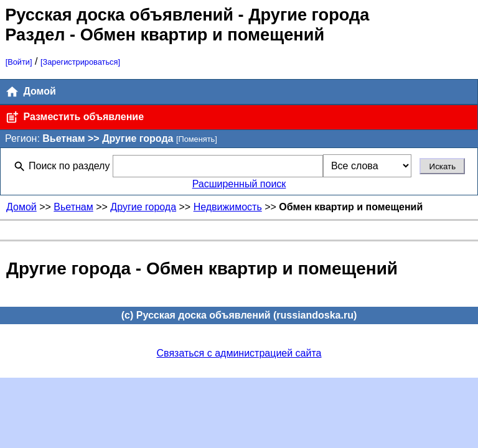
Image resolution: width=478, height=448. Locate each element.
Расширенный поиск (239, 184)
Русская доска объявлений (119, 15)
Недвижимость (228, 207)
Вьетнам (73, 207)
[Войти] (19, 62)
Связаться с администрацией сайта (239, 353)
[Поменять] (197, 139)
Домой (30, 92)
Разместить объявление (74, 117)
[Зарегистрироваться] (80, 62)
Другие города (143, 207)
